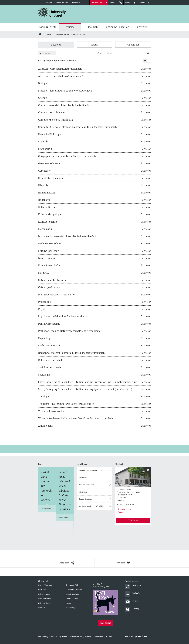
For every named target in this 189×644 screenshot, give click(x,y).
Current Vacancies (45, 585)
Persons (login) (71, 608)
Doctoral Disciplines (86, 485)
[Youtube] (132, 602)
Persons (141, 4)
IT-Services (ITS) (72, 585)
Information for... (98, 3)
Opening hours (124, 509)
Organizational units (63, 3)
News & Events (48, 27)
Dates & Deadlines (72, 594)
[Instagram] (133, 586)
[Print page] (123, 563)
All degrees (133, 45)
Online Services (44, 594)
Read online (106, 623)
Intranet (68, 603)
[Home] (40, 34)
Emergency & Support (74, 589)
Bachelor (56, 45)
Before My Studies (63, 34)
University (141, 27)
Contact (109, 637)
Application (83, 478)
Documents (77, 3)
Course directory (72, 598)
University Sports (45, 603)
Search (127, 4)
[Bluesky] (132, 610)
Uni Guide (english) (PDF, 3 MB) (91, 506)
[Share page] (66, 563)
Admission (83, 492)
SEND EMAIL (133, 520)
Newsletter (99, 637)
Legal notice (62, 637)
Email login (42, 589)
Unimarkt (42, 608)
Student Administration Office (90, 470)
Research (93, 27)
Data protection (76, 637)
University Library (45, 598)
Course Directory (85, 499)
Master (94, 45)
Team (120, 512)
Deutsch (49, 3)
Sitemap (88, 637)
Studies (70, 27)
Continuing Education (117, 27)
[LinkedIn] (133, 594)
